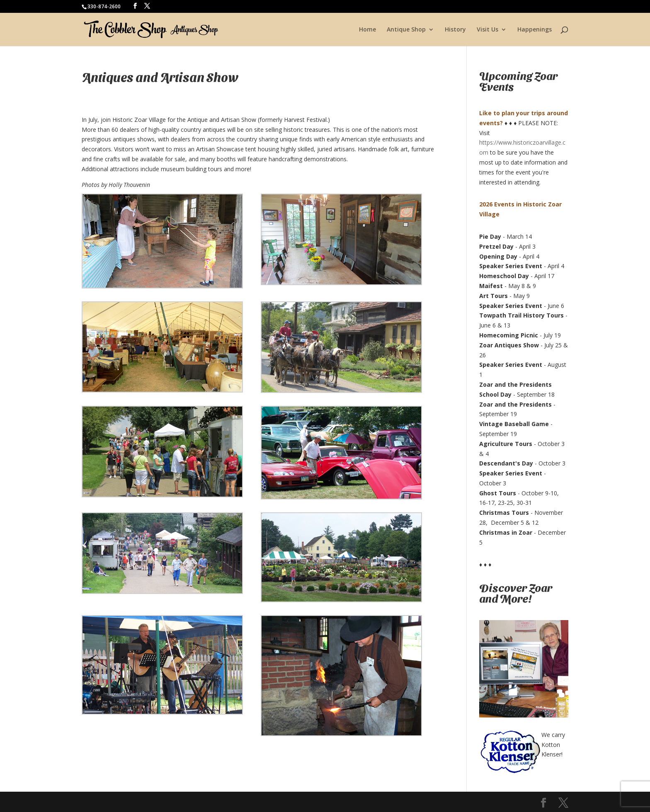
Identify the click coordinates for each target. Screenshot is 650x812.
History (455, 30)
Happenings (535, 30)
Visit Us (487, 30)
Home (367, 30)
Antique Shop (406, 30)
